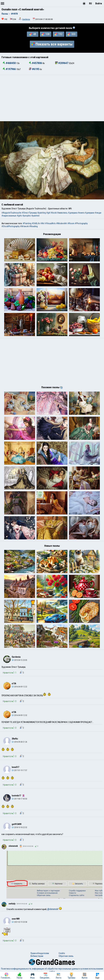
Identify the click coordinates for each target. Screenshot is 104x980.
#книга (81, 213)
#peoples (27, 216)
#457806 (36, 63)
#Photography (81, 223)
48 (33, 34)
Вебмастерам (37, 956)
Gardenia (26, 19)
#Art (43, 223)
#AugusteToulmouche (11, 213)
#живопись (62, 213)
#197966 (10, 69)
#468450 (10, 63)
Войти (99, 3)
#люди (98, 213)
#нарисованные (9, 216)
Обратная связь (66, 956)
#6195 (34, 69)
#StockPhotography (11, 226)
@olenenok (53, 909)
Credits (62, 953)
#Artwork (24, 226)
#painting (42, 213)
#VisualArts (50, 223)
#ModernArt (62, 223)
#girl (48, 213)
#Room (71, 223)
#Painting (27, 223)
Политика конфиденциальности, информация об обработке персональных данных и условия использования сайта (52, 970)
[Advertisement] (52, 98)
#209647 (62, 63)
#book (54, 213)
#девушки (90, 213)
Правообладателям (40, 953)
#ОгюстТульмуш (29, 213)
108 (46, 34)
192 (58, 34)
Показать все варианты (52, 44)
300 (71, 34)
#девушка (73, 213)
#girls (19, 216)
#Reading (33, 226)
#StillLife (36, 223)
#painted (35, 216)
